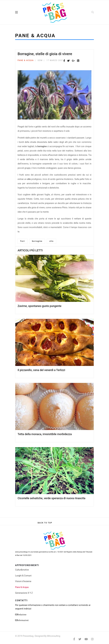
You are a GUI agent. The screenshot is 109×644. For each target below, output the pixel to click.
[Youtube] (86, 639)
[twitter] (80, 639)
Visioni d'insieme (23, 581)
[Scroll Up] (45, 523)
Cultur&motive (22, 570)
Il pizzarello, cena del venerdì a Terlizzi (41, 370)
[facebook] (74, 639)
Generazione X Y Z (24, 593)
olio (51, 241)
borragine (37, 241)
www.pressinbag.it (22, 552)
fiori (23, 241)
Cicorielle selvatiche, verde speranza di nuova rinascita (51, 498)
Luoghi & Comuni (23, 576)
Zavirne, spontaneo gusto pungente (40, 306)
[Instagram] (92, 639)
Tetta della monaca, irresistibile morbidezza (45, 434)
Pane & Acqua (26, 60)
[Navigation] (23, 12)
